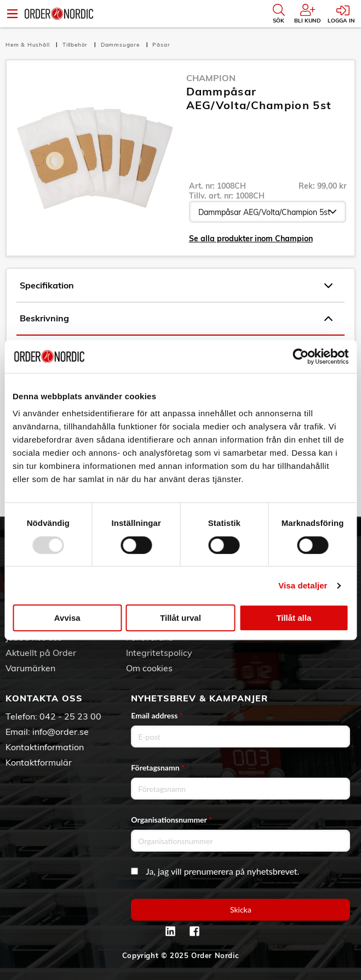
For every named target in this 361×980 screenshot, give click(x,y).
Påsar (161, 45)
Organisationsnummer (171, 820)
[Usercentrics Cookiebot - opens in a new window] (300, 356)
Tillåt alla (294, 618)
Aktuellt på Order (41, 653)
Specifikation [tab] (176, 286)
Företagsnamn (158, 767)
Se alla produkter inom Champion (251, 239)
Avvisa (67, 618)
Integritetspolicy (159, 653)
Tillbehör (76, 45)
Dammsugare (121, 45)
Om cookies (149, 668)
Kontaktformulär (39, 762)
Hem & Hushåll (28, 45)
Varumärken (30, 668)
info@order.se (61, 732)
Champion (211, 78)
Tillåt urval (180, 618)
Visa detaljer (303, 585)
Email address (157, 715)
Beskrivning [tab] (176, 319)
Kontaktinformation (45, 747)
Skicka (241, 910)
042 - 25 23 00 (70, 716)
